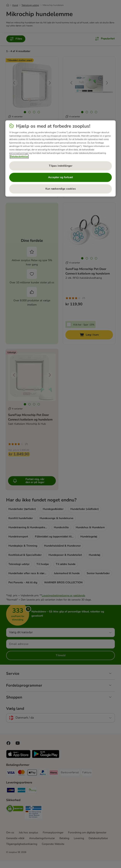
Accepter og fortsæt (60, 177)
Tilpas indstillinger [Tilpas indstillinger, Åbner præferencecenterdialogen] (61, 166)
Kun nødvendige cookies (61, 189)
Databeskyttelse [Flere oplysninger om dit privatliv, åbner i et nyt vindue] (19, 156)
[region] (60, 158)
